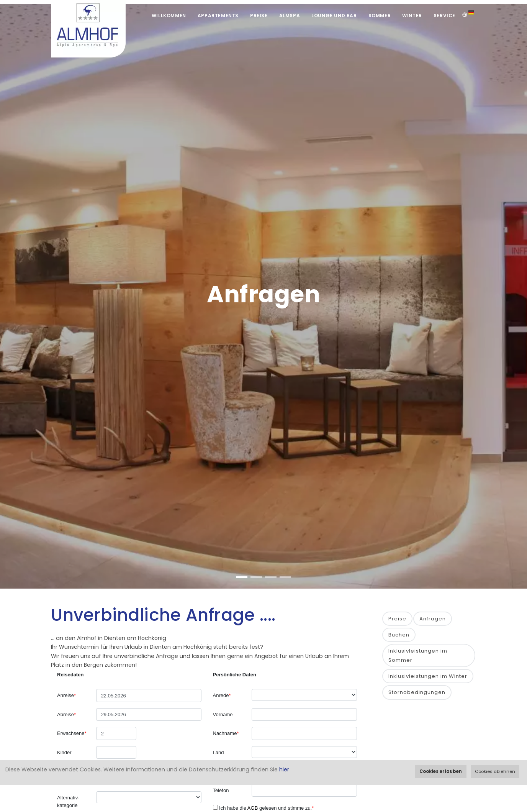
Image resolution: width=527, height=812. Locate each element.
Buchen (399, 635)
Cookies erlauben (441, 771)
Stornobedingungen (417, 692)
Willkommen (169, 16)
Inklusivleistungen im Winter (428, 676)
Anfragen (433, 619)
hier (284, 769)
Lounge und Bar (334, 16)
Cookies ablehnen (495, 771)
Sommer (380, 16)
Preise (259, 16)
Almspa (290, 16)
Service (444, 16)
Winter (412, 16)
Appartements (218, 16)
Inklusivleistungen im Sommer (418, 655)
